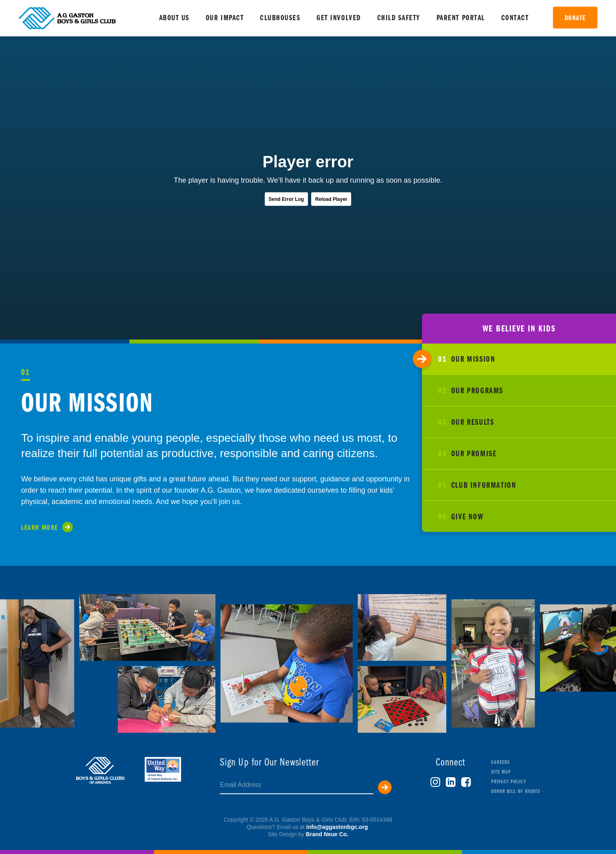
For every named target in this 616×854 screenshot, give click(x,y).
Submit (385, 787)
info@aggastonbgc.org (337, 827)
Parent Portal (461, 18)
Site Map (501, 772)
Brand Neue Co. (327, 834)
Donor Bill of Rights (516, 792)
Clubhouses (280, 18)
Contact (515, 18)
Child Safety (399, 18)
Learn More (39, 528)
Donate (575, 18)
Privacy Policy (508, 782)
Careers (500, 762)
